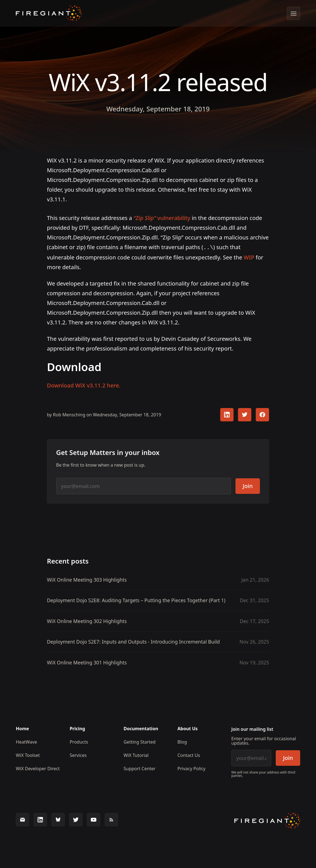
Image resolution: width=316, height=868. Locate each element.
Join (248, 485)
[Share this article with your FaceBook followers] (262, 414)
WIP (249, 257)
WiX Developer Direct (38, 768)
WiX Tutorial (136, 755)
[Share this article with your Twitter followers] (245, 414)
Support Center (140, 768)
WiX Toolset (28, 755)
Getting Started (140, 741)
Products (79, 741)
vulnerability (162, 218)
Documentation (141, 728)
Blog (182, 741)
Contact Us (189, 755)
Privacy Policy (191, 768)
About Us (188, 728)
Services (78, 755)
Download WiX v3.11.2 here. (84, 385)
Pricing (77, 728)
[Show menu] (294, 13)
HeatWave (26, 741)
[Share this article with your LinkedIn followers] (227, 414)
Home (22, 728)
